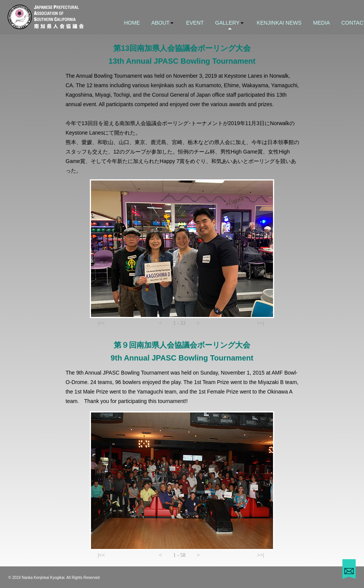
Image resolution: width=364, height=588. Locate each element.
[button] (101, 323)
